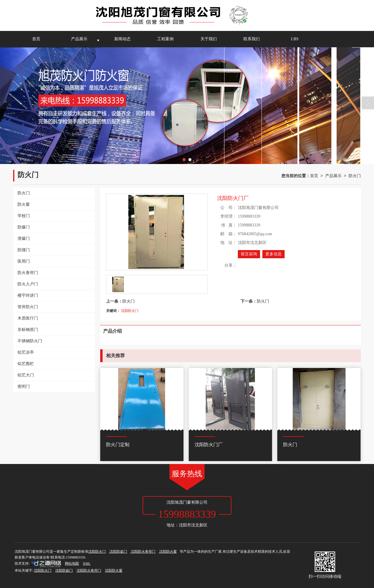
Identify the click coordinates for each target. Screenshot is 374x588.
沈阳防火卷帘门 (143, 552)
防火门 (355, 176)
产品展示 (79, 39)
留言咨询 (249, 254)
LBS (295, 39)
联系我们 (252, 39)
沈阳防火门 (130, 311)
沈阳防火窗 (168, 552)
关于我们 (209, 39)
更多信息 (273, 254)
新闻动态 (122, 39)
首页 (36, 39)
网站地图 (72, 563)
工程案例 (165, 39)
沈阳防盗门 (118, 552)
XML (87, 563)
